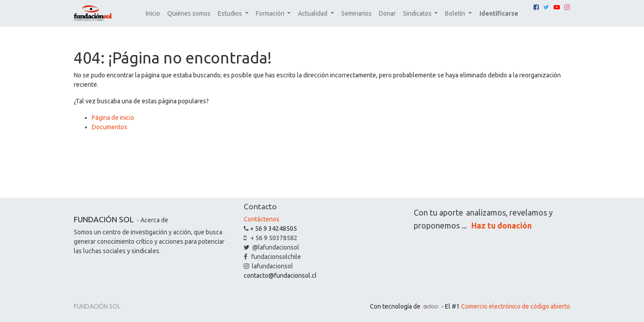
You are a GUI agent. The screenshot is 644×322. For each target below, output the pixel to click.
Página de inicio (113, 118)
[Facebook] (536, 7)
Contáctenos (262, 219)
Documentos (110, 127)
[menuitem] (153, 14)
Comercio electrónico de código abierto (516, 306)
